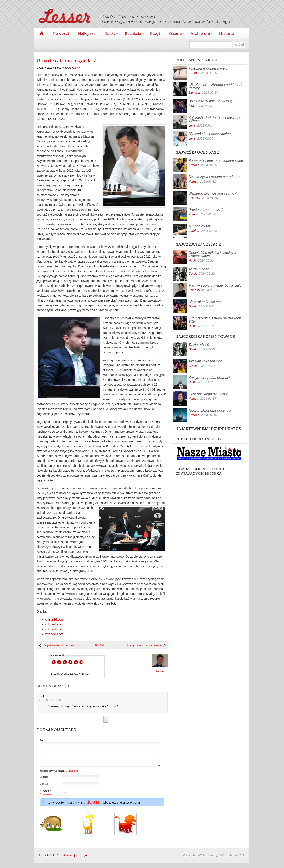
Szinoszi (194, 93)
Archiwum (199, 34)
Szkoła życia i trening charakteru (214, 177)
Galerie (174, 34)
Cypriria (194, 231)
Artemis (194, 73)
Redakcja (132, 34)
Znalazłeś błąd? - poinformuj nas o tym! (64, 860)
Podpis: (44, 781)
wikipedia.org (55, 624)
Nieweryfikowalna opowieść (210, 410)
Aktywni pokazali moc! (206, 302)
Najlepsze (87, 33)
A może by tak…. (202, 226)
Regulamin (46, 799)
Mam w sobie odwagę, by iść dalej (216, 285)
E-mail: (44, 788)
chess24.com (55, 619)
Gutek (193, 274)
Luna (192, 125)
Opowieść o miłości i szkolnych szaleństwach (213, 254)
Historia (226, 33)
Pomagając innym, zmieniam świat (216, 161)
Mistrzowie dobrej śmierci (209, 68)
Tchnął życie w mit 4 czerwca (144, 645)
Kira (191, 106)
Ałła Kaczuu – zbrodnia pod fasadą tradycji (216, 86)
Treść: (43, 740)
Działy (109, 34)
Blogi (155, 33)
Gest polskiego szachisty (208, 394)
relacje (76, 68)
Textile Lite (72, 775)
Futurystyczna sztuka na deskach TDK (215, 320)
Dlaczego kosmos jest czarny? (213, 193)
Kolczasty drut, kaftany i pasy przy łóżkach (215, 119)
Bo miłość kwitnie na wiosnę (211, 101)
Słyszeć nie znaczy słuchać (210, 134)
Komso (193, 181)
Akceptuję (46, 797)
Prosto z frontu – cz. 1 (206, 210)
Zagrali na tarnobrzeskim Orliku (62, 645)
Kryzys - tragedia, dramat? (209, 378)
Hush (192, 261)
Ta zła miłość (199, 269)
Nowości (61, 33)
